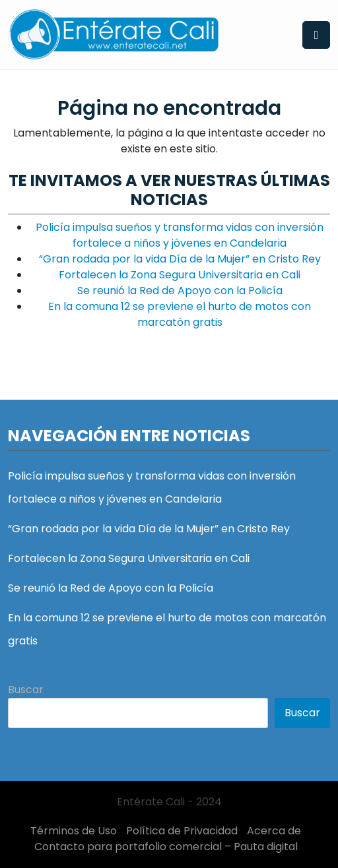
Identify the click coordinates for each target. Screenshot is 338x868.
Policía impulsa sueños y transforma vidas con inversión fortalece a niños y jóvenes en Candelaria (180, 235)
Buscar (26, 690)
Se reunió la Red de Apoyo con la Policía (180, 291)
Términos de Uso (74, 831)
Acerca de (274, 831)
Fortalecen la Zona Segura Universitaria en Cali (180, 275)
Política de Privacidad (182, 831)
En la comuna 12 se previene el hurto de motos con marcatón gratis (180, 314)
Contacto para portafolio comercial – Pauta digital (166, 847)
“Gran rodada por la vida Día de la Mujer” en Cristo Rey (180, 259)
